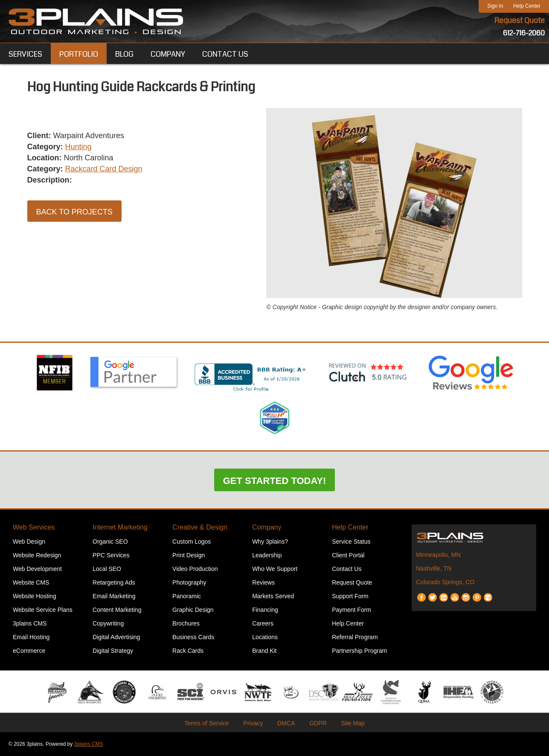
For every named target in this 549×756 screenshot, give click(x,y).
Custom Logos (192, 542)
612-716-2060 (524, 33)
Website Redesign (37, 555)
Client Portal (348, 555)
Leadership (267, 555)
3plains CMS (30, 623)
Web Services (34, 527)
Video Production (195, 569)
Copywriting (108, 623)
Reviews (263, 582)
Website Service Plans (43, 610)
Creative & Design (200, 527)
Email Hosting (31, 637)
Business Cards (193, 637)
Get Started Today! (275, 481)
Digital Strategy (113, 651)
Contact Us (347, 569)
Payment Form (351, 610)
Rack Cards (188, 651)
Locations (265, 637)
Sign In (495, 6)
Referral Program (355, 637)
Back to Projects (74, 212)
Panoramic (187, 596)
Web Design (29, 542)
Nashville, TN (434, 568)
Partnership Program (359, 651)
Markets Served (273, 596)
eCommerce (29, 651)
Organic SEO (110, 542)
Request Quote (520, 20)
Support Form (350, 596)
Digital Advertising (116, 637)
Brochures (186, 623)
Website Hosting (35, 596)
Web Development (37, 569)
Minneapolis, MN (438, 555)
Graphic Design (193, 610)
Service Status (351, 542)
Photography (189, 582)
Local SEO (107, 569)
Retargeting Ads (114, 582)
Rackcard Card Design (104, 169)
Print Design (189, 555)
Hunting (78, 147)
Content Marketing (117, 610)
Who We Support (275, 569)
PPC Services (111, 555)
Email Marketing (114, 596)
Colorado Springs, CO (445, 582)
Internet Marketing (120, 527)
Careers (263, 623)
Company (267, 527)
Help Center (527, 6)
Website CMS (31, 582)
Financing (265, 610)
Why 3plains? (270, 542)
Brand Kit (264, 651)
